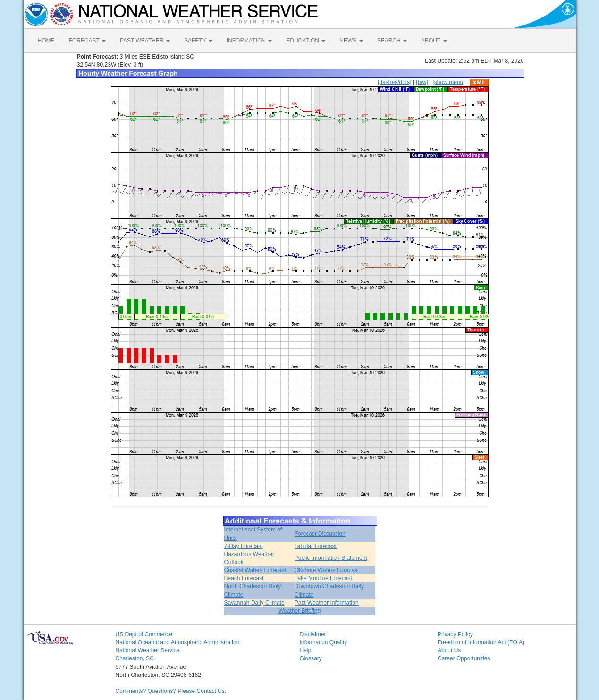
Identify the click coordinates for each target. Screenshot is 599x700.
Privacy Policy (455, 634)
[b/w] (422, 82)
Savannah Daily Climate (254, 603)
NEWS (351, 41)
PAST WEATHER (145, 41)
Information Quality (324, 642)
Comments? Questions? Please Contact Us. (171, 691)
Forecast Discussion (320, 534)
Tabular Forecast (316, 546)
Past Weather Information (327, 603)
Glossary (311, 658)
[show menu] (448, 82)
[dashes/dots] (394, 82)
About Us (449, 650)
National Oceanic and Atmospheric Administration (178, 642)
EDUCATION (306, 41)
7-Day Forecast (244, 546)
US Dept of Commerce (144, 634)
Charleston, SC (135, 658)
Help (306, 650)
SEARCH (392, 41)
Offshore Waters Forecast (327, 570)
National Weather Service (148, 650)
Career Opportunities (464, 658)
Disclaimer (313, 634)
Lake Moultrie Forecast (323, 578)
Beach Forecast (244, 578)
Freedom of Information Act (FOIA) (481, 642)
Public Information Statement (331, 558)
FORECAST (87, 41)
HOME (46, 41)
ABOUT (434, 41)
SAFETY (198, 41)
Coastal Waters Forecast (255, 570)
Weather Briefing (299, 611)
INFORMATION (249, 41)
